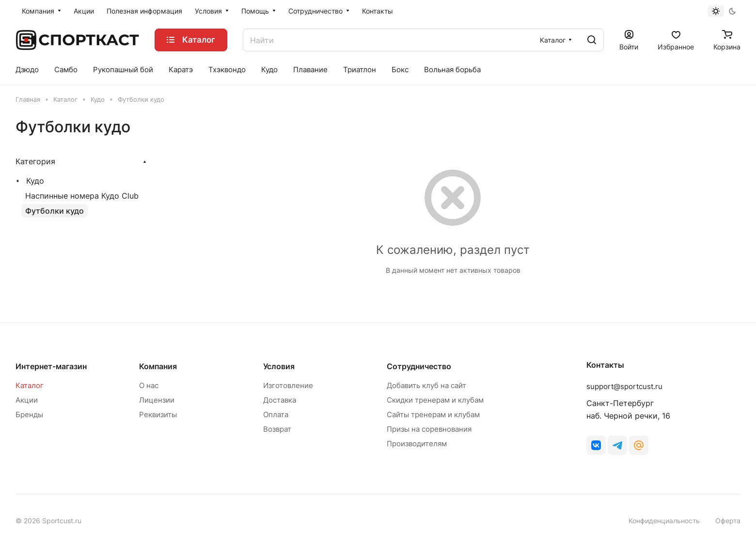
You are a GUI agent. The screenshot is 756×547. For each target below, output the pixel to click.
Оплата (276, 414)
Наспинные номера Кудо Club (82, 196)
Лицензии (157, 400)
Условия (279, 366)
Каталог (30, 385)
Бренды (29, 414)
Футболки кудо (55, 211)
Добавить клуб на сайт (426, 385)
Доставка (280, 400)
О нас (149, 385)
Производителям (417, 444)
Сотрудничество (419, 366)
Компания (158, 366)
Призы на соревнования (429, 429)
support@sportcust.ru (624, 386)
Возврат (277, 429)
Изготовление (288, 385)
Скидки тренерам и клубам (435, 400)
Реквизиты (158, 414)
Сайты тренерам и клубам (433, 414)
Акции (27, 400)
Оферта (728, 521)
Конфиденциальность (664, 521)
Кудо (35, 181)
